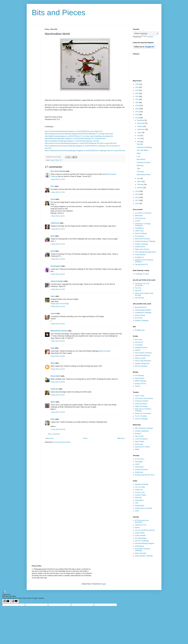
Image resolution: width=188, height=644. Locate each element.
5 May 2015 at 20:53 (58, 382)
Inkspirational (139, 546)
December (141, 120)
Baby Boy (140, 166)
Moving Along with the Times (145, 475)
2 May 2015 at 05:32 (58, 274)
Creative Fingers (141, 495)
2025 (137, 87)
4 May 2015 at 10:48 (58, 341)
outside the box (140, 247)
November (141, 123)
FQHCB (138, 350)
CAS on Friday (140, 487)
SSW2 (137, 449)
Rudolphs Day (140, 330)
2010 (137, 204)
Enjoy (139, 153)
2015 (137, 118)
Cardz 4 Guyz (140, 396)
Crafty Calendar (140, 535)
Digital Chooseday (141, 406)
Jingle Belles (139, 500)
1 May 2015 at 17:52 (58, 192)
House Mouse (140, 378)
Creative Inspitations (142, 431)
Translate (147, 37)
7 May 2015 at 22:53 (58, 412)
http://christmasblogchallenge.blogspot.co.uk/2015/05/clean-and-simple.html (74, 131)
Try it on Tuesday (141, 416)
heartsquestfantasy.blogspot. (145, 543)
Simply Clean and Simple (144, 508)
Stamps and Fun (141, 384)
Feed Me (140, 144)
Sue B (53, 199)
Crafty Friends (140, 533)
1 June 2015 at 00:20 (58, 429)
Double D (138, 434)
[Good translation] (6, 601)
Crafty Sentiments (141, 404)
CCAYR (138, 221)
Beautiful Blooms (141, 307)
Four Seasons (140, 236)
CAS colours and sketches (144, 398)
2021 (137, 99)
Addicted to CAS (141, 525)
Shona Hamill (56, 376)
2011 (137, 200)
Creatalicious (139, 228)
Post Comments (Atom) (62, 442)
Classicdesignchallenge (143, 310)
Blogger (103, 584)
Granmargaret (56, 266)
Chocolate (140, 172)
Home (85, 438)
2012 (137, 197)
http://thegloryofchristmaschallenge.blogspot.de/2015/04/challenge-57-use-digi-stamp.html (79, 134)
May (139, 142)
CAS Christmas (140, 218)
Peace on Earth (140, 358)
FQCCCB (138, 291)
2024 (137, 90)
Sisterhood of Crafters (142, 447)
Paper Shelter (140, 441)
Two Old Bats (139, 298)
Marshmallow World (143, 175)
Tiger (138, 168)
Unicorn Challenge (141, 419)
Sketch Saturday (141, 553)
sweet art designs (57, 281)
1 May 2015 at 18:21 (58, 216)
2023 (137, 93)
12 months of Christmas (143, 213)
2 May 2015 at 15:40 (58, 289)
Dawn (53, 363)
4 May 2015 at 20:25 (58, 356)
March (139, 181)
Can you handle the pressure (145, 530)
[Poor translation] (15, 601)
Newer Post (49, 438)
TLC (61, 160)
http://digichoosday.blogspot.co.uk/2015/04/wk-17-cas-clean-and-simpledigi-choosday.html (79, 136)
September (141, 129)
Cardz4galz (139, 462)
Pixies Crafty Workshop (143, 361)
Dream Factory (140, 315)
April (139, 178)
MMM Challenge (141, 381)
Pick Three (139, 318)
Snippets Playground (142, 363)
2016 (137, 115)
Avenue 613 (139, 342)
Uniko (137, 511)
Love (138, 156)
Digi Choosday (105, 351)
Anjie (53, 348)
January (140, 188)
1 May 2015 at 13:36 (58, 179)
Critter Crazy (139, 231)
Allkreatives (139, 216)
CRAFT (137, 464)
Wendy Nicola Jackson (59, 331)
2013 (137, 194)
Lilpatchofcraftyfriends (142, 355)
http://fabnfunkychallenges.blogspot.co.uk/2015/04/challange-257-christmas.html (75, 138)
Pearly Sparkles (140, 255)
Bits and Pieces (59, 13)
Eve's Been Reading (58, 171)
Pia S (53, 186)
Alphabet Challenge (142, 484)
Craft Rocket (139, 467)
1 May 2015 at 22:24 (58, 229)
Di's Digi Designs (141, 538)
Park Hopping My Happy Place (145, 252)
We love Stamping (141, 366)
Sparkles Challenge (142, 321)
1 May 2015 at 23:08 (58, 259)
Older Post (121, 438)
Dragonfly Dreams (141, 348)
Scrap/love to (139, 257)
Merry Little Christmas (142, 239)
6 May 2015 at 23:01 (58, 395)
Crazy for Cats (140, 492)
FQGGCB (138, 498)
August (140, 133)
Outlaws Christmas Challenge (145, 241)
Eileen (53, 402)
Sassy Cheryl (55, 160)
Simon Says (139, 444)
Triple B (138, 386)
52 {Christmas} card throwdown (142, 521)
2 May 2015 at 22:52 (58, 324)
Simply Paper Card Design (60, 304)
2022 (137, 96)
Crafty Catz (139, 490)
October (140, 126)
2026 (137, 84)
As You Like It (140, 459)
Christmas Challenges (144, 147)
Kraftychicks (139, 472)
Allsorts (137, 528)
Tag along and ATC (141, 264)
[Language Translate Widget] (146, 33)
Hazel (53, 236)
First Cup (138, 288)
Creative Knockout (141, 470)
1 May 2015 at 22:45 (58, 244)
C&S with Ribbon (143, 150)
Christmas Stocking (143, 163)
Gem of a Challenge (142, 541)
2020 (137, 103)
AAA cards (139, 340)
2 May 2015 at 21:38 (58, 306)
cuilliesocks (55, 223)
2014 (137, 191)
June (139, 139)
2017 (137, 112)
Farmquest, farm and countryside (142, 284)
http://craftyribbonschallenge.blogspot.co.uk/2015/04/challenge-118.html (72, 141)
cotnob (53, 313)
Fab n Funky (139, 436)
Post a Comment (54, 434)
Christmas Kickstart (142, 401)
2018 (137, 109)
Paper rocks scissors (142, 249)
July (139, 136)
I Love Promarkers (141, 439)
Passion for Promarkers (143, 413)
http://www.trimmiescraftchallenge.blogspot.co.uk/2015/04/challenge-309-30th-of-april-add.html (81, 143)
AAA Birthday (139, 376)
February (140, 184)
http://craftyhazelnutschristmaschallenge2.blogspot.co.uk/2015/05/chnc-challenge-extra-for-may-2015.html (85, 151)
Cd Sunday (139, 345)
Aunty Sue (54, 389)
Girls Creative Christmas (143, 353)
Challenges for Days (142, 274)
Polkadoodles (140, 506)
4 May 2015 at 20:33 (58, 369)
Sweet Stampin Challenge (144, 556)
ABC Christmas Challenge (144, 428)
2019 (137, 106)
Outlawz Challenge (141, 244)
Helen (53, 419)
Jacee (53, 296)
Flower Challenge (141, 233)
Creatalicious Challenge (143, 313)
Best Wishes (141, 159)
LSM (136, 503)
